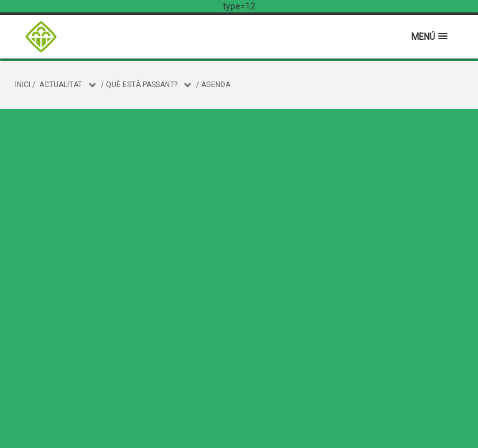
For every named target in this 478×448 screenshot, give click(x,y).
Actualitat (61, 85)
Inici (23, 85)
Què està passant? (142, 85)
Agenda (216, 85)
